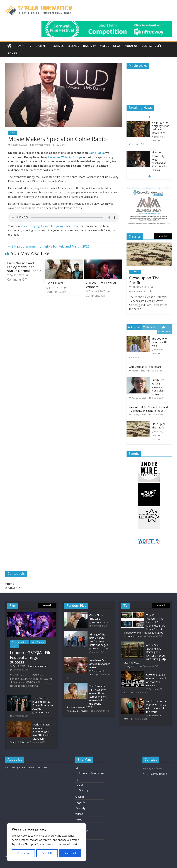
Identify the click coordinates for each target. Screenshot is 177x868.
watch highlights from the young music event (51, 226)
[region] (47, 842)
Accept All (70, 853)
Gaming (83, 790)
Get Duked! (55, 283)
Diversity (89, 46)
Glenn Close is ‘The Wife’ (97, 617)
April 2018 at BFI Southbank (145, 367)
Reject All (47, 853)
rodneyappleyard (41, 145)
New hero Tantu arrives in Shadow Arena (100, 664)
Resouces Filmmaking (92, 773)
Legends (73, 46)
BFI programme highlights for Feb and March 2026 (48, 246)
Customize (24, 853)
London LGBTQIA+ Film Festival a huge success (31, 657)
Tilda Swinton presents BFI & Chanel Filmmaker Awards (43, 703)
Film (18, 46)
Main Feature (38, 642)
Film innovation (20, 642)
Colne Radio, (97, 153)
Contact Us (150, 46)
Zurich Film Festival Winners (101, 285)
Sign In (12, 53)
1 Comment (156, 371)
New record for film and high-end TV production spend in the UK (148, 409)
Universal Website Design (65, 157)
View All (163, 236)
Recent (149, 327)
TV (30, 46)
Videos (105, 46)
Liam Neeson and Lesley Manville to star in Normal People (24, 267)
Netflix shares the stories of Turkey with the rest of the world (156, 707)
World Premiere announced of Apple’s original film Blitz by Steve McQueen (43, 731)
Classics (58, 46)
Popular (134, 327)
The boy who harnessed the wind (160, 342)
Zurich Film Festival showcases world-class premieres (158, 387)
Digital (41, 46)
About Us (131, 46)
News (117, 46)
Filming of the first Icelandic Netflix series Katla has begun (99, 640)
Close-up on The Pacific (144, 280)
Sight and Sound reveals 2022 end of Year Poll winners (156, 680)
